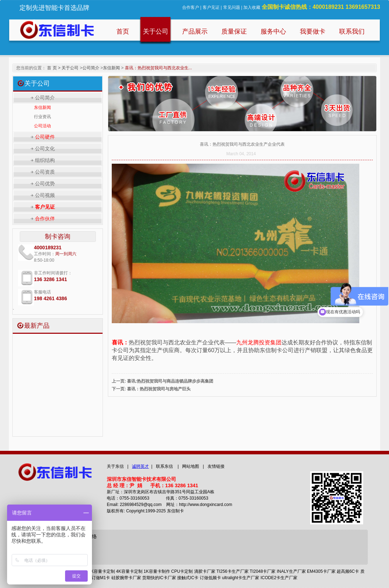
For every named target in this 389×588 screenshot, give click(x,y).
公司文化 (45, 149)
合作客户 (191, 7)
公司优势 (45, 184)
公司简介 (91, 68)
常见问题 (232, 7)
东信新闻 (111, 68)
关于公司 (70, 68)
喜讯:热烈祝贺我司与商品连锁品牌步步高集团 (170, 381)
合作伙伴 (45, 219)
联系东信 (164, 466)
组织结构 (45, 160)
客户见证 (211, 7)
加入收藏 (252, 7)
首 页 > (54, 68)
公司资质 (45, 172)
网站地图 (191, 466)
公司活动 (42, 126)
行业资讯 (42, 117)
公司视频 (45, 195)
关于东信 (115, 466)
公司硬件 (45, 137)
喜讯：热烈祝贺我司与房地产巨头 (159, 389)
